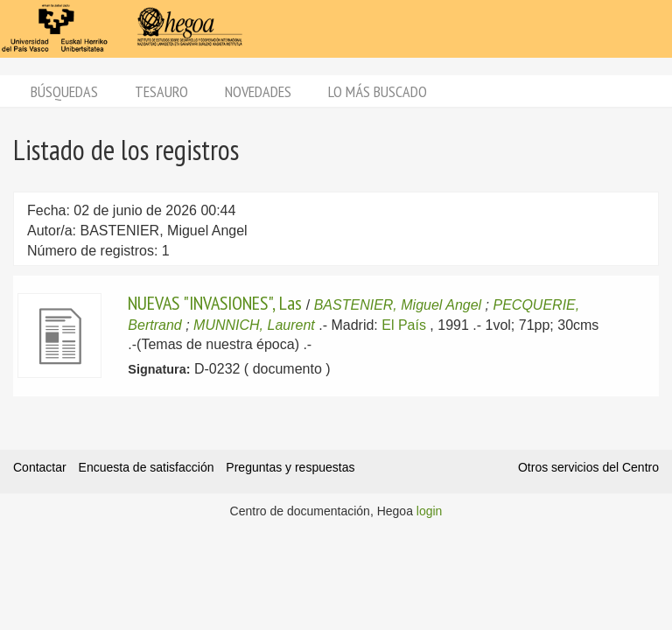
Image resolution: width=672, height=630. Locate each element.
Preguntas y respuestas (290, 467)
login (430, 511)
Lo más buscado (378, 91)
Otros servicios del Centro (588, 467)
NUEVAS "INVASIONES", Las (215, 303)
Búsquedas (64, 91)
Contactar (40, 467)
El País (404, 325)
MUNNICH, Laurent (254, 325)
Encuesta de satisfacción (147, 467)
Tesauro (161, 91)
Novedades (258, 91)
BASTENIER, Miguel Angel (398, 305)
